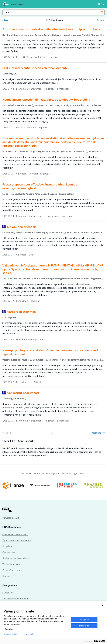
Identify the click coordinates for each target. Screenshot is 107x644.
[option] (53, 485)
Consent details (11, 634)
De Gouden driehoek (21, 227)
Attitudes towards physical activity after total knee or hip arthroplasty (51, 29)
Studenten (8, 593)
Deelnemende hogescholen (16, 558)
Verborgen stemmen (21, 312)
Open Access (9, 552)
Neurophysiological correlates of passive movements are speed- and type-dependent (50, 352)
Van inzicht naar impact (23, 393)
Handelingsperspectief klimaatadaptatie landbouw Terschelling (46, 100)
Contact (7, 576)
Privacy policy (29, 634)
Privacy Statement (12, 570)
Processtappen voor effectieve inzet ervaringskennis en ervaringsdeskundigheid (41, 186)
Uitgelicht (8, 546)
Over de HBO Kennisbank (15, 534)
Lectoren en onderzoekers (16, 599)
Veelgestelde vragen (13, 564)
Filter (5, 20)
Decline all (84, 626)
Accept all (84, 620)
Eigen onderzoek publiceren (17, 540)
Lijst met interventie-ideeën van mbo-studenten (36, 68)
